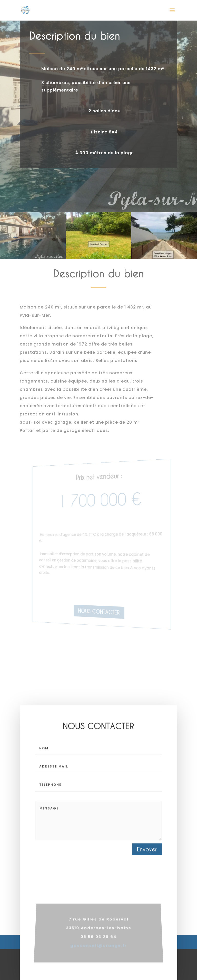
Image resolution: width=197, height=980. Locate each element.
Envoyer (147, 858)
